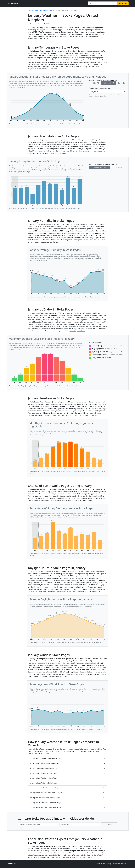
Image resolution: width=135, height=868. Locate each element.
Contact (124, 864)
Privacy (109, 864)
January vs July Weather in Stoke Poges (43, 783)
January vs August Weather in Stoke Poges (45, 788)
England (51, 11)
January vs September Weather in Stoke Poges (46, 793)
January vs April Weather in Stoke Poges (44, 768)
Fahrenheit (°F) (109, 83)
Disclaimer (116, 864)
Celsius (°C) (95, 83)
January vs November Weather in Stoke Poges (46, 803)
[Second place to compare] (80, 824)
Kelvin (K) (121, 83)
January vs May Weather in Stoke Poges (44, 773)
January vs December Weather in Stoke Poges (46, 807)
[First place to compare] (38, 824)
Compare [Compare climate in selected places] (109, 824)
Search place (123, 3)
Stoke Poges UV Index (78, 331)
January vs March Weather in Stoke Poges (44, 763)
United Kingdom (41, 11)
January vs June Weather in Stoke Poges (44, 778)
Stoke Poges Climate (85, 857)
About (98, 864)
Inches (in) (119, 167)
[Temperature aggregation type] (108, 92)
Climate (31, 11)
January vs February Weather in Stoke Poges (45, 758)
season (13, 3)
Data (103, 864)
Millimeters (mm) (100, 167)
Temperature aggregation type (100, 88)
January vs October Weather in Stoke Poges (45, 798)
